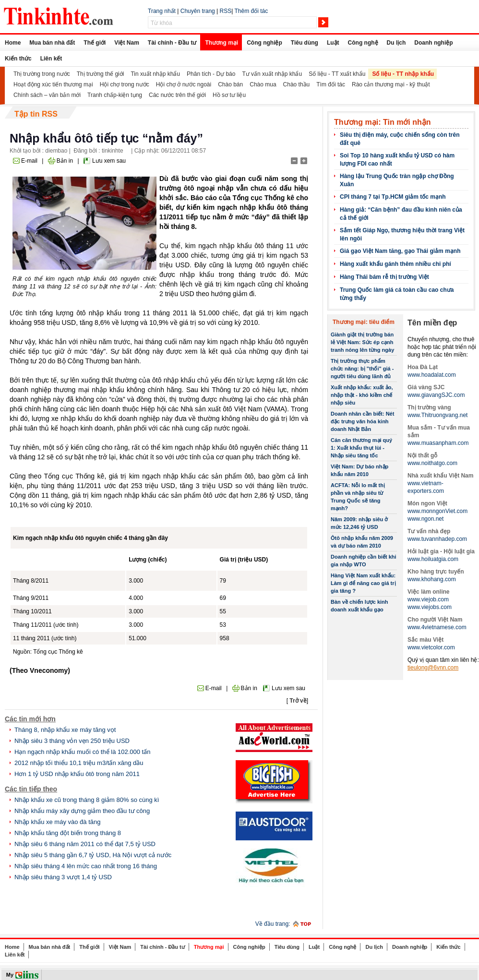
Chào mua (263, 84)
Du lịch (396, 43)
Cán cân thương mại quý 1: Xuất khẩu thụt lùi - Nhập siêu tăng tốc (361, 448)
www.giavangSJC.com (436, 395)
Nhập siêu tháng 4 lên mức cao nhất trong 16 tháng (86, 866)
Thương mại (222, 43)
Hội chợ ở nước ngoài (184, 84)
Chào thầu (297, 84)
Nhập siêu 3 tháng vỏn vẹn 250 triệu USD (72, 741)
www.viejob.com (428, 599)
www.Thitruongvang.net (437, 415)
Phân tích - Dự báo (211, 74)
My (10, 975)
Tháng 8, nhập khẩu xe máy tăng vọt (65, 730)
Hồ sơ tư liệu (229, 95)
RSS (226, 11)
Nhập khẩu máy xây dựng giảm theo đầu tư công (82, 811)
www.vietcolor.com (431, 647)
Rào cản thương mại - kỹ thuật (391, 84)
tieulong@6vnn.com (433, 668)
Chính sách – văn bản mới (47, 95)
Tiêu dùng (305, 43)
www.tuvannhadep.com (437, 539)
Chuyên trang (198, 11)
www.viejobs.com (430, 607)
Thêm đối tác (251, 11)
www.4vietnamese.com (437, 627)
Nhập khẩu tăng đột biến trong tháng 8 (68, 833)
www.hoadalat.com (432, 375)
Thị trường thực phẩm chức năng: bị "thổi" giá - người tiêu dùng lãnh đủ (362, 369)
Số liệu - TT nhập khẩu (403, 74)
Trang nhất (162, 11)
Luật (333, 43)
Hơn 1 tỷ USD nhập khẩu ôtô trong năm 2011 (77, 774)
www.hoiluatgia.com (433, 559)
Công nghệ (363, 43)
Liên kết (51, 59)
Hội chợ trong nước (125, 84)
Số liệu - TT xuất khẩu (337, 74)
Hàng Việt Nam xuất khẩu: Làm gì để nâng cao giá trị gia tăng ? (363, 583)
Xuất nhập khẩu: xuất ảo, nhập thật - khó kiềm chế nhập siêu (362, 395)
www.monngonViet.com (437, 511)
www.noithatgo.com (432, 463)
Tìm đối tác (331, 84)
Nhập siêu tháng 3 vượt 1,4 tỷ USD (63, 877)
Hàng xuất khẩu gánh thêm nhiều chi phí (395, 264)
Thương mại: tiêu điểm (364, 322)
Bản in (65, 161)
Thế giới (95, 43)
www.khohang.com (432, 579)
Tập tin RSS (36, 114)
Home (13, 43)
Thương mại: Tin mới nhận (383, 122)
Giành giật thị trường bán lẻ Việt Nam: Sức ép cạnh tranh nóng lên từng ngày (362, 342)
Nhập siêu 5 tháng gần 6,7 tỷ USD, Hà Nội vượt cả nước (93, 855)
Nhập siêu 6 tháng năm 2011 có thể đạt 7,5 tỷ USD (85, 844)
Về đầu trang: (273, 924)
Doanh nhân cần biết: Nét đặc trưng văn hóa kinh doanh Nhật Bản (362, 421)
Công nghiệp (264, 43)
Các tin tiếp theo (31, 789)
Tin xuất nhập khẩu (155, 74)
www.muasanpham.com (438, 443)
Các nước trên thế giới (177, 95)
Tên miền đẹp (432, 323)
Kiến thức (18, 59)
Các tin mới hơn (30, 719)
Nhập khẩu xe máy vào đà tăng (58, 822)
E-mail (29, 161)
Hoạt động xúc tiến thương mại (53, 84)
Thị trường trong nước (42, 74)
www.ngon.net (425, 519)
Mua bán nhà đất (52, 43)
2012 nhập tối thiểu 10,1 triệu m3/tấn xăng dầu (79, 763)
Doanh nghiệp (433, 43)
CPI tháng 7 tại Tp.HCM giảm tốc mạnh (393, 197)
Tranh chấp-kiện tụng (115, 95)
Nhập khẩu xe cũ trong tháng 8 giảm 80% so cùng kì (87, 800)
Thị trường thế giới (101, 74)
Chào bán (230, 84)
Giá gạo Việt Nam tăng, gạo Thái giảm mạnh (400, 251)
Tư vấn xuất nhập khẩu (272, 74)
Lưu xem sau (109, 161)
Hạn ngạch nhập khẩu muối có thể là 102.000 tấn (82, 752)
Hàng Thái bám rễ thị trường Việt (384, 277)
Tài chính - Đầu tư (172, 43)
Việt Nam (126, 43)
